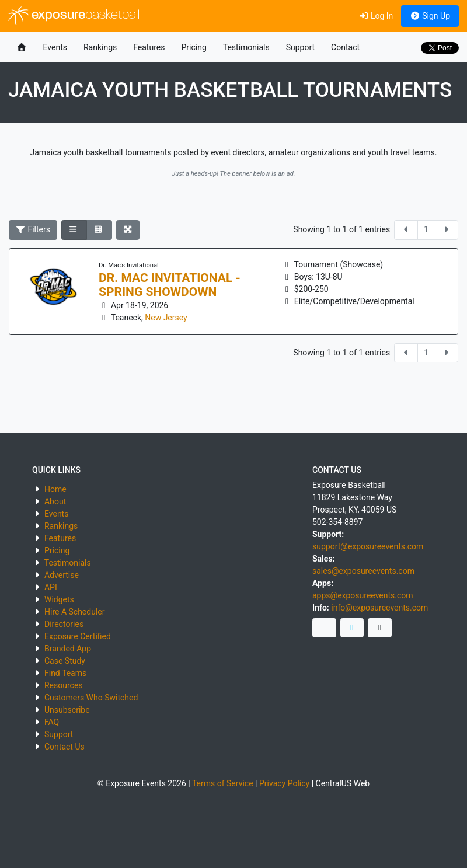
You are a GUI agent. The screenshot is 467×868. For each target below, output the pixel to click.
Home (55, 489)
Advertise (62, 575)
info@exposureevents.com (379, 608)
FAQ (52, 722)
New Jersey (166, 318)
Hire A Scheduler (74, 612)
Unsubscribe (67, 710)
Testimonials (246, 47)
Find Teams (65, 673)
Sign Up (430, 16)
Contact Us (65, 747)
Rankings (100, 47)
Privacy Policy (284, 783)
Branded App (68, 649)
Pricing (194, 47)
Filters (33, 229)
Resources (64, 685)
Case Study (65, 661)
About (55, 501)
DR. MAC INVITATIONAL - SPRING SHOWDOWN (170, 285)
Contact (345, 47)
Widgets (59, 599)
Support (300, 47)
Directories (64, 624)
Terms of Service (223, 783)
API (51, 587)
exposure (74, 16)
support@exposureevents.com (368, 546)
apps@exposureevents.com (363, 595)
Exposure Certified (78, 636)
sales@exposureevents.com (363, 571)
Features (149, 47)
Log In (376, 16)
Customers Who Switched (91, 698)
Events (55, 47)
